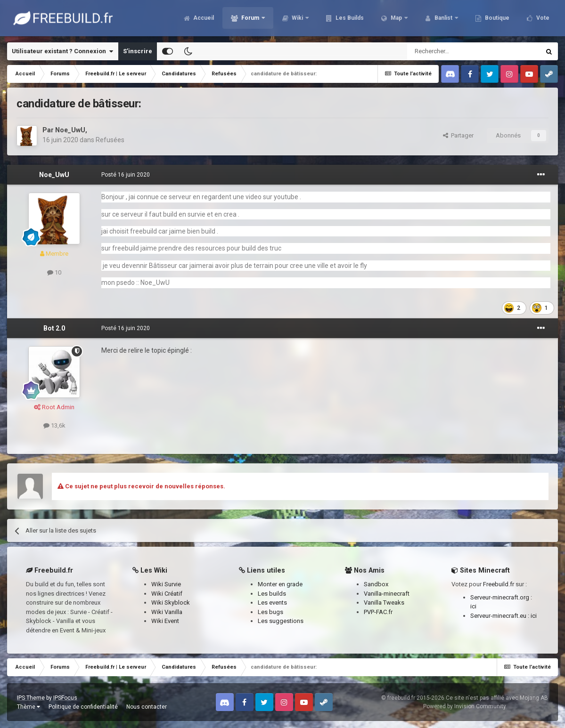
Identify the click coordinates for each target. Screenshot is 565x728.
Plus (538, 19)
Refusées (110, 140)
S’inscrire (138, 51)
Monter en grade (280, 584)
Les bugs (270, 612)
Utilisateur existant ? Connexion (62, 51)
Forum (246, 19)
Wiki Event (165, 621)
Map (392, 19)
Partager (458, 135)
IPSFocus (65, 698)
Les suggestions (281, 621)
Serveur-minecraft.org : (501, 597)
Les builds (272, 594)
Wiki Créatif (167, 594)
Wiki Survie (166, 584)
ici (473, 606)
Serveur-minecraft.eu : (500, 616)
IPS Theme (31, 698)
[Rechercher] (454, 51)
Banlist (439, 19)
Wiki (293, 19)
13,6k (54, 425)
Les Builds (345, 19)
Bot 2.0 (54, 328)
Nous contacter (147, 707)
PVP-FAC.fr (378, 612)
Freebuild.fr (499, 584)
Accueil (199, 19)
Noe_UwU (70, 130)
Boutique (492, 19)
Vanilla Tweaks (384, 603)
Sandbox (376, 584)
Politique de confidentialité (83, 707)
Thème (29, 707)
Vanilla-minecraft (387, 594)
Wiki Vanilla (167, 612)
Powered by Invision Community (465, 706)
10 (54, 272)
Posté (126, 175)
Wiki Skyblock (171, 603)
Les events (272, 603)
